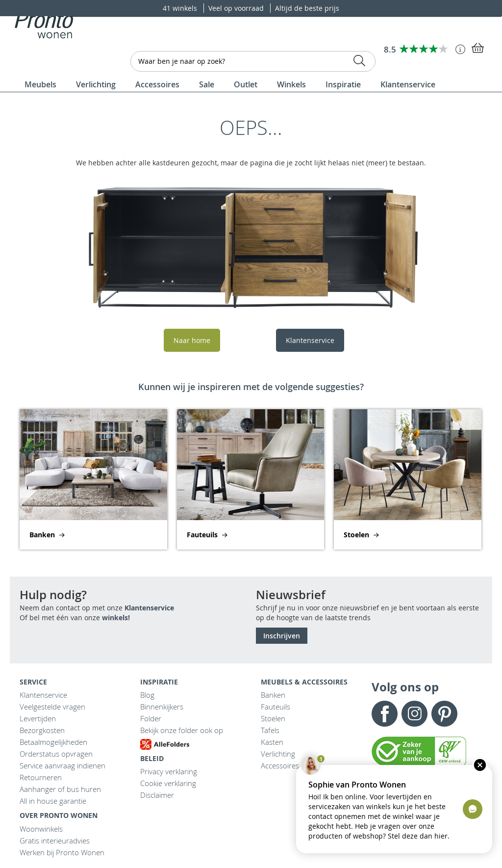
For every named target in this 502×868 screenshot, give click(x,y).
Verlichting (278, 754)
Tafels (270, 730)
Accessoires (280, 765)
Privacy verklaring (169, 771)
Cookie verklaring (168, 783)
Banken (273, 695)
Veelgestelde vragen (52, 707)
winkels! (116, 618)
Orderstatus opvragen (56, 754)
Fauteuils (276, 707)
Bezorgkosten (42, 730)
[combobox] (253, 61)
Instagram (414, 714)
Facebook (385, 714)
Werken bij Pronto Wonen (62, 852)
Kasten (272, 742)
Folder (151, 718)
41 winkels (181, 8)
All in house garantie (53, 801)
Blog (147, 695)
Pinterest (444, 714)
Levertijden (38, 718)
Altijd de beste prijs (307, 8)
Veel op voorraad (237, 8)
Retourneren (41, 777)
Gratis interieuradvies (55, 841)
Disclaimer (157, 795)
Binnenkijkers (162, 707)
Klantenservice (310, 340)
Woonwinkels (41, 829)
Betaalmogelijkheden (53, 742)
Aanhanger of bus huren (60, 789)
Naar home (192, 340)
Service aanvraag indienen (63, 765)
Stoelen (273, 718)
